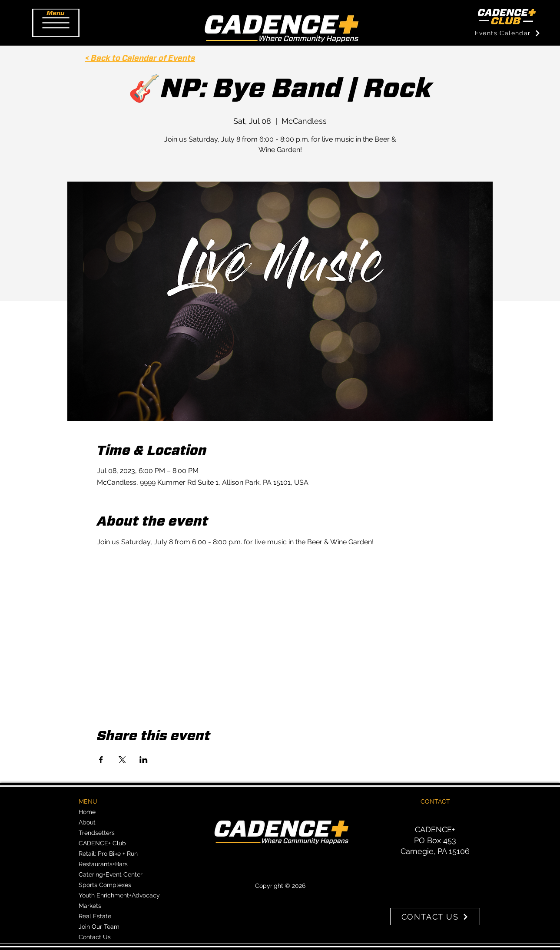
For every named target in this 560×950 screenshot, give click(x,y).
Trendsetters (97, 833)
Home (87, 812)
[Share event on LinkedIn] (144, 760)
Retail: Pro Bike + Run (108, 854)
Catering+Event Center (111, 874)
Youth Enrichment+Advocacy (119, 895)
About (87, 822)
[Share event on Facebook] (101, 760)
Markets (90, 906)
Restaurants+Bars (103, 864)
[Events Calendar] (508, 33)
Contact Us (95, 937)
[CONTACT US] (435, 917)
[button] (56, 23)
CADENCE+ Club (102, 843)
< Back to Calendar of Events (140, 59)
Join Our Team (99, 927)
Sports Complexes (105, 885)
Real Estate (95, 916)
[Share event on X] (122, 760)
